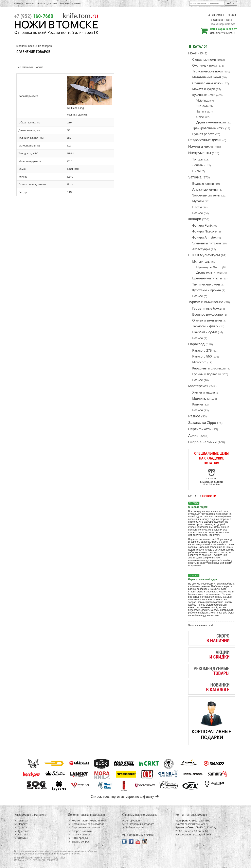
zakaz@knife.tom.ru (196, 824)
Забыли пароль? (134, 827)
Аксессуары (201, 249)
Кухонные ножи (204, 95)
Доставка (52, 3)
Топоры (198, 159)
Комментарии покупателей (86, 821)
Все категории (25, 67)
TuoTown (202, 106)
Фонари (195, 219)
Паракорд (196, 344)
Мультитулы (201, 262)
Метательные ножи (207, 77)
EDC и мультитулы (204, 255)
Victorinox (203, 101)
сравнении (218, 20)
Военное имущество (208, 315)
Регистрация (216, 15)
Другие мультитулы (209, 273)
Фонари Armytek (204, 237)
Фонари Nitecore (205, 231)
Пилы (196, 171)
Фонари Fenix (202, 225)
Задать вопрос (79, 842)
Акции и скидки (79, 835)
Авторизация (131, 821)
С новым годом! (198, 507)
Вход (232, 15)
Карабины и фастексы (209, 368)
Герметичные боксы (207, 308)
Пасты (197, 207)
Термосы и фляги (205, 326)
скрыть (72, 115)
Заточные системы (206, 195)
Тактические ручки (206, 284)
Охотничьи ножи (205, 65)
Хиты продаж (78, 838)
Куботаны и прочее (207, 290)
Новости (30, 3)
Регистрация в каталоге (138, 824)
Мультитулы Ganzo (209, 267)
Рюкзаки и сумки (205, 332)
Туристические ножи (208, 71)
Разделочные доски (205, 140)
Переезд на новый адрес (203, 579)
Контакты (65, 3)
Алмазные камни (205, 189)
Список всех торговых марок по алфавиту (125, 796)
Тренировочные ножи (208, 128)
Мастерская (198, 386)
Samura (201, 111)
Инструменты (200, 153)
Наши (202, 496)
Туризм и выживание (206, 302)
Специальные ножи (207, 83)
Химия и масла (204, 392)
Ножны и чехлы (201, 146)
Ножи (193, 53)
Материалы (201, 398)
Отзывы (76, 3)
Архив (193, 436)
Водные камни (203, 184)
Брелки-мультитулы (207, 278)
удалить (83, 115)
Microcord (199, 362)
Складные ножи (204, 60)
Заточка (195, 177)
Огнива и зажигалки (207, 320)
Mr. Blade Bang (76, 108)
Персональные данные (84, 827)
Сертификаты (200, 429)
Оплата (41, 3)
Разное (198, 213)
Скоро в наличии (203, 442)
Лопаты (198, 165)
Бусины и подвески (207, 374)
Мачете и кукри (204, 89)
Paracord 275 (202, 351)
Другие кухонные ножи (211, 122)
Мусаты (198, 201)
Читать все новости (202, 625)
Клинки (198, 404)
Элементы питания (207, 243)
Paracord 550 (202, 356)
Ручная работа (203, 134)
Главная (19, 3)
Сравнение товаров (40, 46)
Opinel (200, 117)
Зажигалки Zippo (202, 423)
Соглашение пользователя (86, 824)
